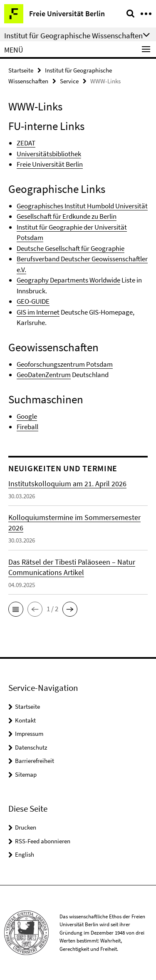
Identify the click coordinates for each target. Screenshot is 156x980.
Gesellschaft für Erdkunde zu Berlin (67, 216)
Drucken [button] (26, 827)
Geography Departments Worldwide (68, 280)
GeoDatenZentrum (44, 375)
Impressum (29, 734)
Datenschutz (31, 747)
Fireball (27, 427)
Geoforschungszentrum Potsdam (65, 364)
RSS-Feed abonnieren (43, 841)
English (25, 854)
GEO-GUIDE (33, 301)
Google (27, 416)
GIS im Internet (38, 312)
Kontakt (25, 720)
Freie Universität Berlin (50, 164)
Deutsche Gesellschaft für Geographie (71, 248)
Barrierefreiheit (35, 761)
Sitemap (26, 774)
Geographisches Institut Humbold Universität (82, 206)
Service (69, 81)
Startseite (21, 70)
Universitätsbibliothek (49, 154)
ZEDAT (26, 143)
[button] (16, 609)
